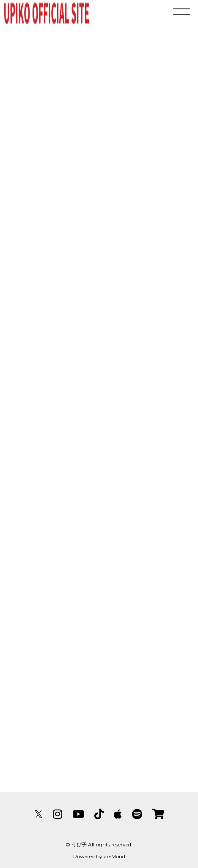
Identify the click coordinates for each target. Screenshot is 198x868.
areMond (114, 856)
